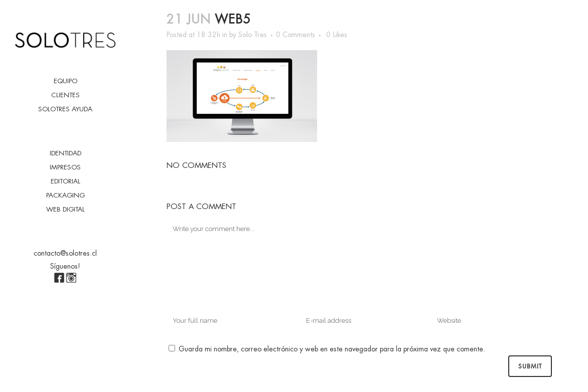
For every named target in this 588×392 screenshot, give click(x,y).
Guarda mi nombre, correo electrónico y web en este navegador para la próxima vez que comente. (332, 349)
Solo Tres (253, 35)
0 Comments (296, 35)
